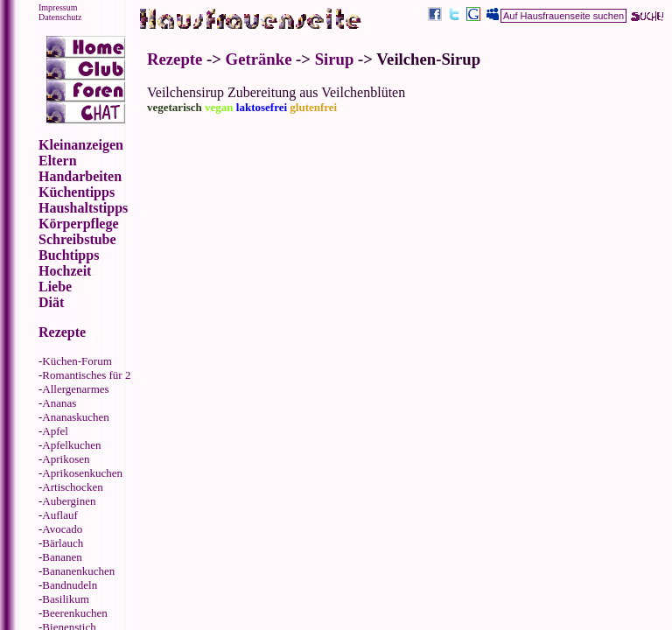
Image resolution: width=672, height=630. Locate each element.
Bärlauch (63, 543)
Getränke (259, 59)
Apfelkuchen (71, 445)
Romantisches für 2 (86, 375)
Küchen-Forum (77, 361)
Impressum (58, 7)
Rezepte (175, 59)
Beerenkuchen (74, 613)
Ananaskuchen (76, 417)
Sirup (335, 59)
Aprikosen (66, 459)
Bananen (62, 557)
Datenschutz (60, 17)
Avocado (62, 529)
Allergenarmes (75, 389)
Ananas (59, 403)
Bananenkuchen (78, 571)
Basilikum (65, 599)
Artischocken (72, 487)
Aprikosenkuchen (82, 473)
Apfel (55, 431)
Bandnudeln (70, 585)
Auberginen (69, 501)
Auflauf (59, 515)
